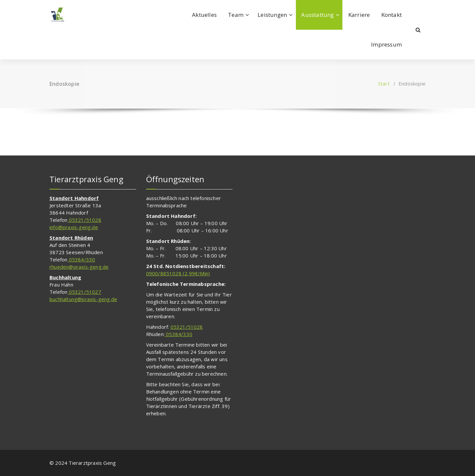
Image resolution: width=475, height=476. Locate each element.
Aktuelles (204, 15)
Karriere (359, 15)
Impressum (386, 44)
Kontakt (392, 15)
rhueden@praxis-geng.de (79, 267)
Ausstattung (317, 15)
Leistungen (272, 15)
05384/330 (81, 259)
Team (236, 15)
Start (384, 84)
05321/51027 (84, 292)
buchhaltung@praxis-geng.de (83, 299)
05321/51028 (84, 220)
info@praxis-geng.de (74, 227)
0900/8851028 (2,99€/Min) (178, 273)
